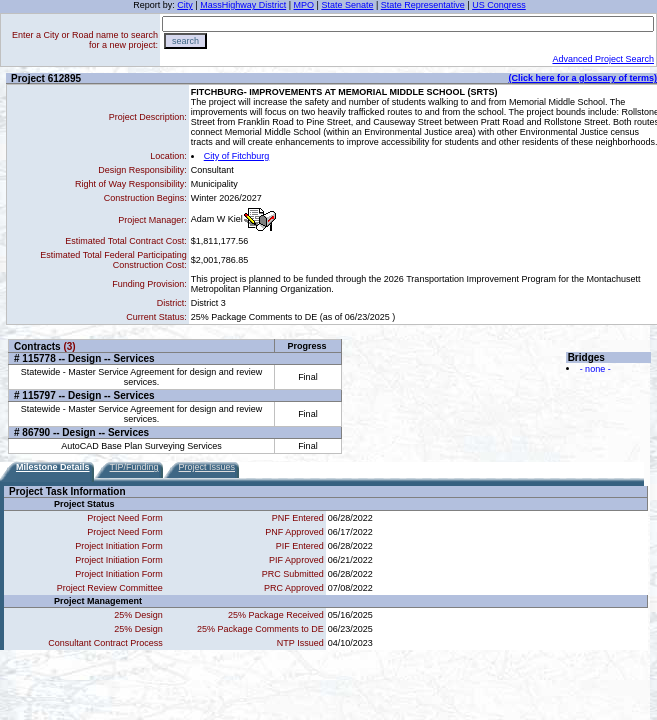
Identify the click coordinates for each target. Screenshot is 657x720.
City (185, 5)
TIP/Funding (134, 467)
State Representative (423, 5)
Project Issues (207, 467)
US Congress (499, 5)
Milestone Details (53, 467)
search (185, 41)
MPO (304, 5)
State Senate (347, 5)
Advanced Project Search (603, 59)
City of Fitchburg (237, 156)
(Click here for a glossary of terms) (582, 78)
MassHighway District (243, 5)
